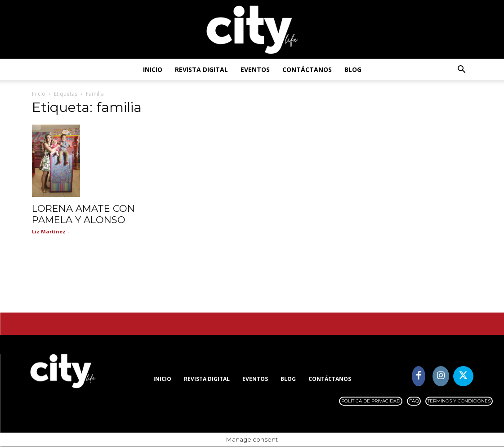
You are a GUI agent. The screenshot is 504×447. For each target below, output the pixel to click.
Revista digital (201, 69)
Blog (353, 69)
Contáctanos (307, 69)
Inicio (153, 69)
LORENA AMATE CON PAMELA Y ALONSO (83, 214)
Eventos (255, 69)
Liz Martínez (49, 231)
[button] (462, 70)
